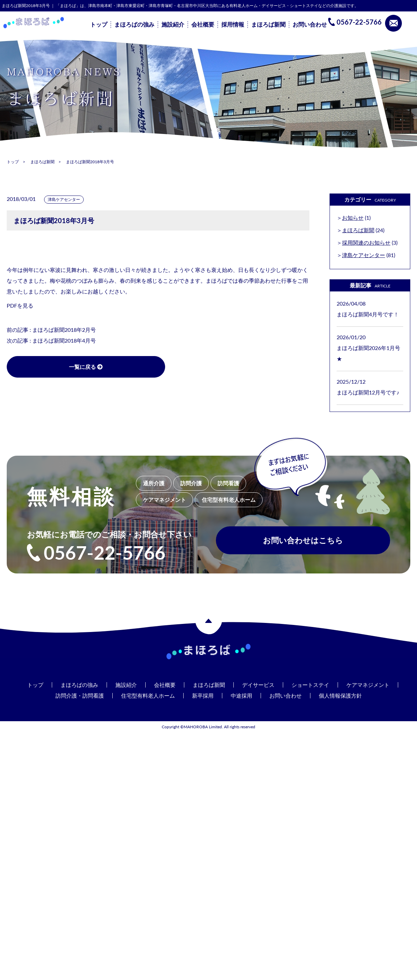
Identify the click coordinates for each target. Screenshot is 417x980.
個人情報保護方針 (340, 695)
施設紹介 (173, 25)
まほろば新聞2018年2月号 (64, 330)
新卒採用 (203, 695)
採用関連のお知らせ (366, 242)
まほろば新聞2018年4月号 (64, 340)
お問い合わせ (310, 25)
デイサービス (258, 685)
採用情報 (233, 25)
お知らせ (353, 218)
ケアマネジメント (368, 685)
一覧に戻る (74, 367)
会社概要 (203, 25)
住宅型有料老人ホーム (148, 695)
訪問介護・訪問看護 (80, 695)
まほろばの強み (134, 25)
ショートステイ (310, 685)
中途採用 (241, 695)
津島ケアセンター (64, 199)
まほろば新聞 (268, 25)
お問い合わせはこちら (303, 541)
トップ (99, 25)
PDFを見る (20, 305)
